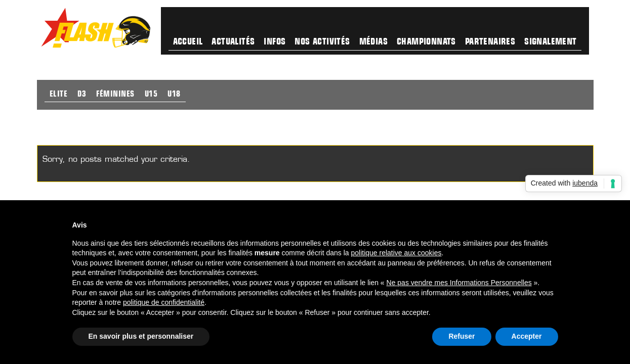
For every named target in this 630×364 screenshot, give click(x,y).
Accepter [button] (527, 336)
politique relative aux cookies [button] (396, 253)
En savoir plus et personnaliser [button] (141, 336)
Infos (275, 42)
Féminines (115, 95)
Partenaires (490, 42)
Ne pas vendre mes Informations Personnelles (459, 283)
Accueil (188, 42)
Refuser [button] (461, 336)
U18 (174, 95)
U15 (151, 95)
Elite (59, 95)
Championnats (426, 42)
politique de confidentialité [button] (164, 302)
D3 (82, 95)
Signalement (550, 42)
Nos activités (322, 42)
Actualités (233, 42)
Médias (373, 42)
